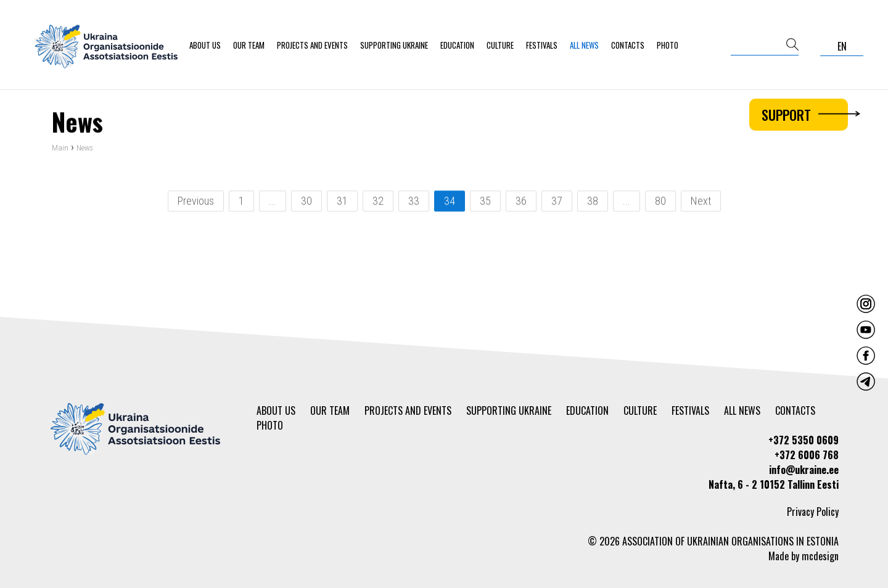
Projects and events (312, 45)
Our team (249, 45)
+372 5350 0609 (804, 440)
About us (205, 45)
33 (414, 202)
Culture (500, 45)
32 (378, 202)
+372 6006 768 (807, 455)
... (273, 202)
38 (593, 202)
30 (306, 202)
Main (60, 149)
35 (485, 202)
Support (805, 115)
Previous (196, 202)
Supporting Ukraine (394, 45)
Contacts (628, 45)
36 (521, 202)
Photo (668, 45)
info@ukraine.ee (804, 470)
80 (660, 202)
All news (584, 45)
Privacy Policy (813, 512)
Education (457, 45)
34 (450, 202)
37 (557, 202)
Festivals (542, 45)
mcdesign (820, 556)
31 (342, 202)
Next (701, 202)
